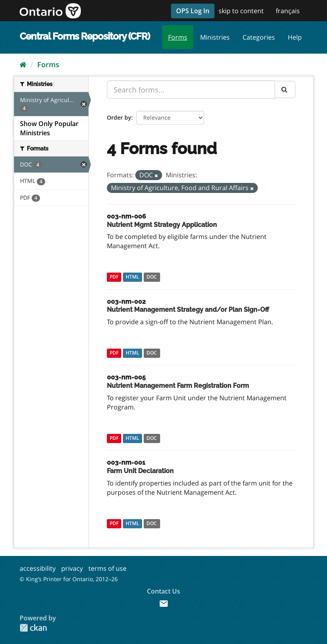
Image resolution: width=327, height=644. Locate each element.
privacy (72, 568)
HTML (132, 277)
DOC (152, 277)
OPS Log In (193, 11)
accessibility (38, 568)
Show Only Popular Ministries (49, 128)
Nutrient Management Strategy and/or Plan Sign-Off (188, 310)
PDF (114, 277)
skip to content (241, 11)
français (288, 11)
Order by (119, 117)
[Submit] (285, 89)
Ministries (215, 37)
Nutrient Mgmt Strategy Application (162, 225)
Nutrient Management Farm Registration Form (178, 386)
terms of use (107, 568)
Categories (259, 37)
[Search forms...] (191, 90)
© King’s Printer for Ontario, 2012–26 (69, 579)
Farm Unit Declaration (140, 471)
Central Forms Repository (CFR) (85, 36)
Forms (178, 37)
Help (295, 37)
